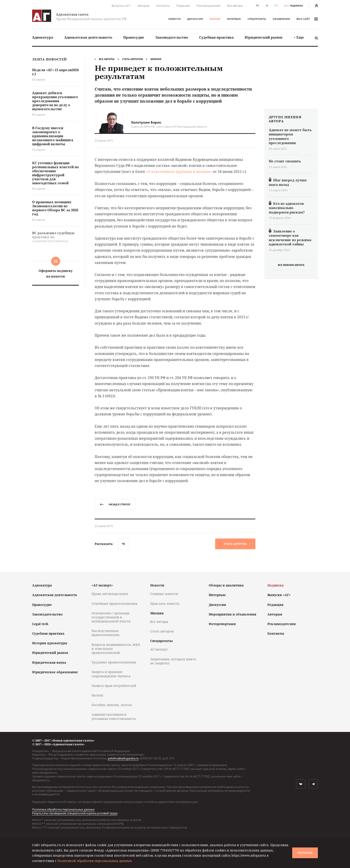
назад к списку (115, 504)
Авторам (144, 6)
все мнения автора (291, 265)
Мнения (215, 19)
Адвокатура (43, 37)
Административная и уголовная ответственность (114, 716)
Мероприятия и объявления (232, 614)
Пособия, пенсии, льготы (112, 705)
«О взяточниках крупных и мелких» (179, 172)
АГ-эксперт (159, 649)
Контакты (163, 6)
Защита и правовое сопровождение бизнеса (111, 674)
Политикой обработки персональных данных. (95, 861)
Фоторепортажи (222, 624)
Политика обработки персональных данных (63, 809)
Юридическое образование (55, 672)
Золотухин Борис (146, 122)
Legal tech (40, 624)
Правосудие (134, 37)
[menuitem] (43, 37)
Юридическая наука (49, 662)
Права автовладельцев (110, 594)
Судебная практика (216, 37)
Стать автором (132, 59)
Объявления (281, 19)
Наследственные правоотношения (105, 633)
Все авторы (235, 6)
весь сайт (307, 19)
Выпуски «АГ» (121, 6)
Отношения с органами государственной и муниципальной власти (111, 617)
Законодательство (172, 37)
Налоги (97, 695)
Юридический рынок (264, 37)
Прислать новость (165, 604)
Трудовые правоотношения (114, 662)
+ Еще (299, 37)
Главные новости (164, 594)
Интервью (234, 19)
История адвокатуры (50, 643)
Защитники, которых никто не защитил (173, 661)
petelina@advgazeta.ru (123, 758)
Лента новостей (49, 59)
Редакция (183, 6)
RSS (276, 5)
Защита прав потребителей (114, 686)
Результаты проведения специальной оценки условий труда (75, 813)
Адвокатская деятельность (88, 37)
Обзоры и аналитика (226, 585)
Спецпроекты (257, 19)
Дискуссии (195, 19)
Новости (174, 19)
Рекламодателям (208, 6)
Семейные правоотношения (114, 604)
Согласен (305, 853)
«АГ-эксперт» (102, 585)
